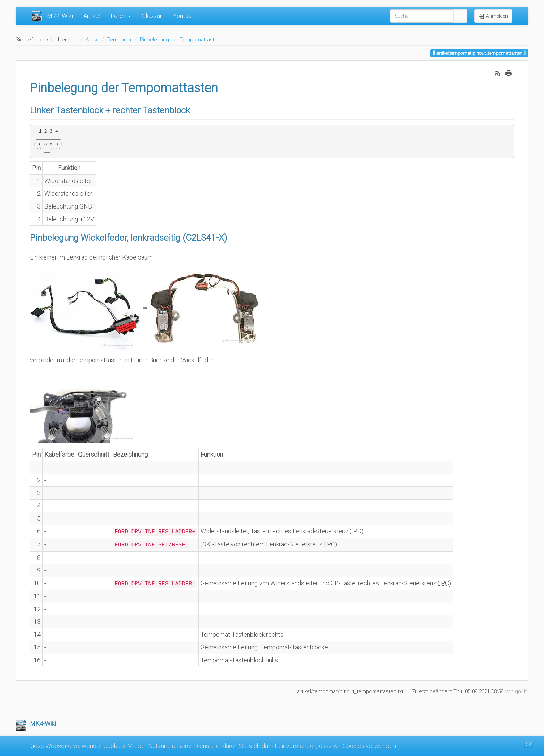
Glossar (152, 16)
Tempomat (120, 40)
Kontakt (183, 16)
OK (529, 745)
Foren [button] (121, 16)
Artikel (92, 16)
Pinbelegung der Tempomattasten (180, 40)
